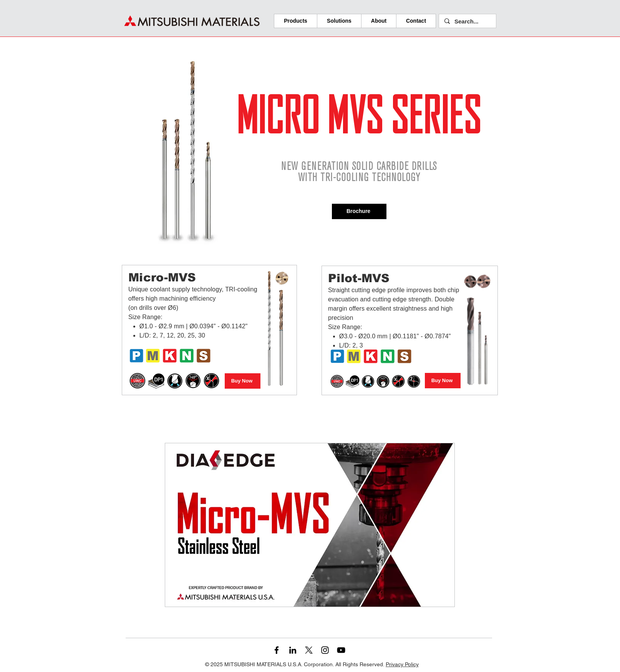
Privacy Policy (402, 664)
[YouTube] (341, 650)
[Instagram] (325, 650)
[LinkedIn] (293, 650)
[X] (309, 650)
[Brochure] (359, 211)
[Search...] (467, 21)
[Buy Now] (243, 381)
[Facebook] (277, 650)
